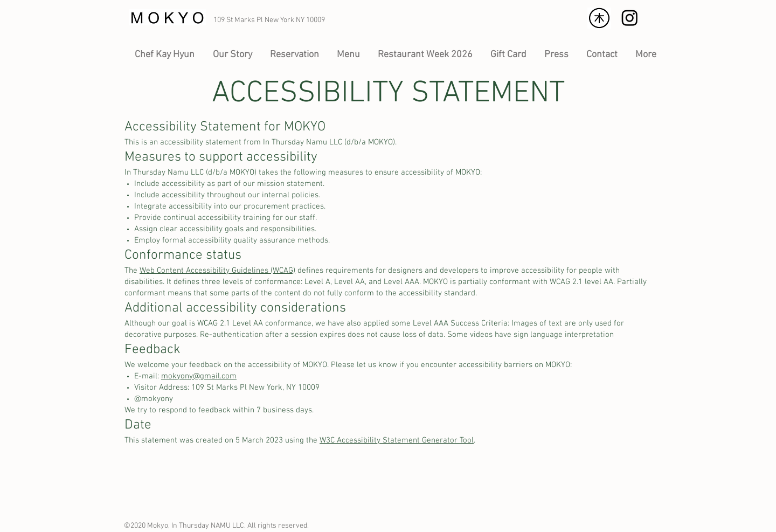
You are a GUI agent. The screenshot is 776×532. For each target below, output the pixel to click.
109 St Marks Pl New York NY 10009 (269, 20)
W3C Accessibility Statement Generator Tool (397, 440)
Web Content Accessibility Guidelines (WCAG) (217, 271)
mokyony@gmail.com (199, 376)
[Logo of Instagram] (630, 18)
